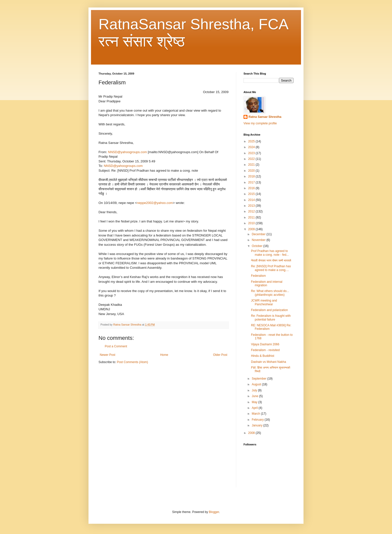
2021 (252, 165)
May (255, 402)
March (256, 414)
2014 (252, 200)
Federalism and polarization (269, 310)
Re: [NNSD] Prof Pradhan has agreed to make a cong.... (271, 268)
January (257, 425)
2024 (252, 147)
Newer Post (107, 355)
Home (164, 355)
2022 (252, 159)
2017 (252, 182)
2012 (252, 211)
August (257, 384)
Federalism (258, 276)
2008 (252, 433)
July (255, 390)
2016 (252, 188)
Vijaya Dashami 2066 (265, 344)
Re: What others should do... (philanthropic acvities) (270, 293)
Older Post (220, 355)
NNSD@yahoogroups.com (127, 152)
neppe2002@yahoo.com (155, 203)
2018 (252, 176)
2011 (252, 217)
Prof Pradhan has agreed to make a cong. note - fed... (270, 253)
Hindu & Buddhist (263, 356)
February (258, 420)
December (259, 234)
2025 (252, 141)
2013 (252, 206)
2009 (252, 229)
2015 (252, 194)
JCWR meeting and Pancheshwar (264, 302)
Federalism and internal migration (267, 284)
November (259, 240)
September (259, 379)
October (257, 246)
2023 (252, 153)
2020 (252, 171)
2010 (252, 223)
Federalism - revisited (265, 350)
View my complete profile (260, 123)
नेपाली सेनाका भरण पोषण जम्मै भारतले (271, 260)
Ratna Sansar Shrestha (265, 117)
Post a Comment (116, 346)
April (255, 408)
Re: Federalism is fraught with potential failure (271, 318)
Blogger (214, 512)
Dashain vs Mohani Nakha (268, 362)
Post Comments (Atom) (132, 362)
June (255, 396)
